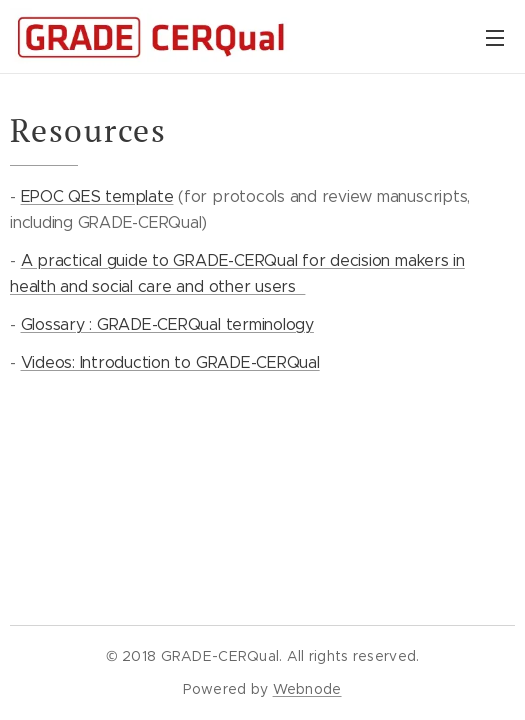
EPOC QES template (97, 196)
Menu (495, 38)
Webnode (307, 689)
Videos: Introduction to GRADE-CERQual (170, 362)
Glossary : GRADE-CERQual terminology (167, 324)
